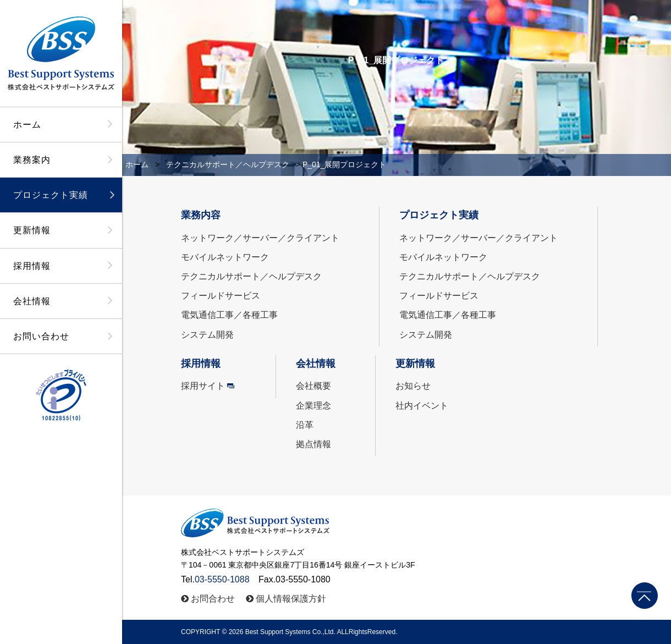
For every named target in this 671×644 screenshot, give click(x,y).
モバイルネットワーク (225, 257)
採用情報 (32, 266)
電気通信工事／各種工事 (229, 315)
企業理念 (313, 406)
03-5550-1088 (222, 579)
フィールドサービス (221, 296)
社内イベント (422, 406)
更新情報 (32, 230)
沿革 (305, 425)
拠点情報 (313, 444)
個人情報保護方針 (291, 599)
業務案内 (32, 160)
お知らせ (413, 386)
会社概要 (313, 386)
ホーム (27, 125)
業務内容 (201, 215)
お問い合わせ (41, 336)
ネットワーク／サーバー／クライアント (260, 238)
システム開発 (207, 335)
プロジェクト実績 (51, 195)
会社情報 (32, 301)
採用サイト (203, 386)
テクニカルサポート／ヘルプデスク (228, 164)
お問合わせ (213, 599)
